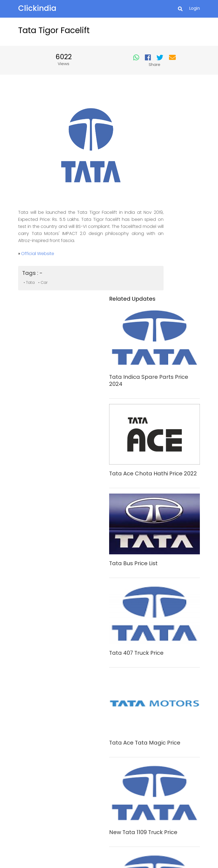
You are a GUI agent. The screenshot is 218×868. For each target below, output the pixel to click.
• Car (47, 272)
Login (191, 9)
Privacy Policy (106, 793)
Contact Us (106, 785)
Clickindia (41, 9)
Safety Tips (106, 801)
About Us (106, 777)
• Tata (33, 272)
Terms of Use (106, 810)
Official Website (41, 243)
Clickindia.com (97, 848)
